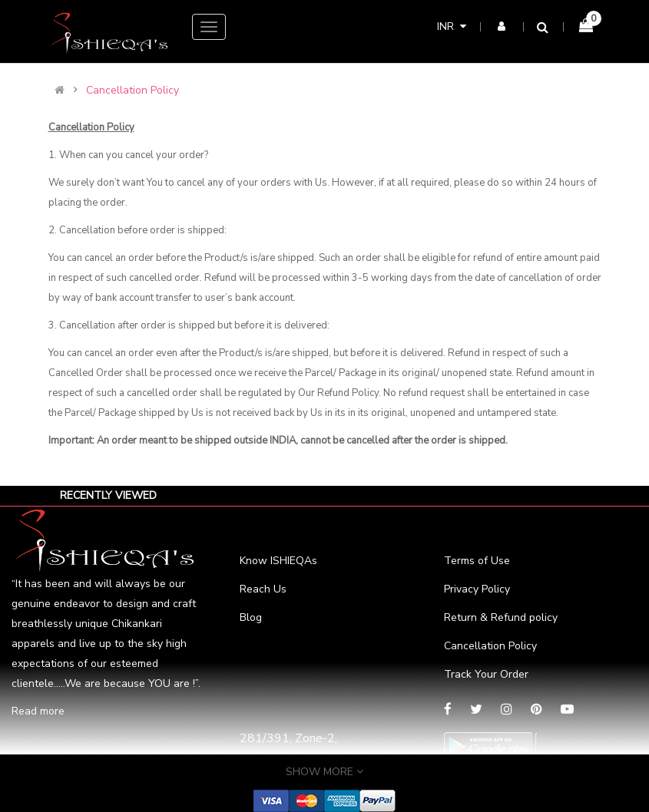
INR (452, 26)
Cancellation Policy (132, 91)
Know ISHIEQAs (278, 561)
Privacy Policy (477, 589)
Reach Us (263, 589)
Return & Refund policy (501, 617)
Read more (38, 711)
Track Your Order (486, 674)
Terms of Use (477, 561)
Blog (251, 617)
